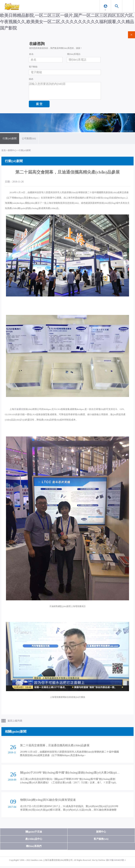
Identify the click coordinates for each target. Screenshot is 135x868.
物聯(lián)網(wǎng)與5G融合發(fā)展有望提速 (48, 802)
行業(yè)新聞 (10, 139)
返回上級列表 (15, 721)
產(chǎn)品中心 (34, 841)
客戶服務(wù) (101, 841)
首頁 (4, 151)
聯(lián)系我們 (34, 848)
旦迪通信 (19, 410)
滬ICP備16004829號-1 (116, 862)
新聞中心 (12, 151)
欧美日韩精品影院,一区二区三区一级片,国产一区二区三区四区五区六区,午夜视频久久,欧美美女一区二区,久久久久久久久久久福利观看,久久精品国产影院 (67, 22)
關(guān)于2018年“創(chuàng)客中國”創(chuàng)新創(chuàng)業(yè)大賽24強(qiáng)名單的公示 (77, 774)
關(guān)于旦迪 (34, 834)
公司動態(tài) (29, 139)
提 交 (39, 104)
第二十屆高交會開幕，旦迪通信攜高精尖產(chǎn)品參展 (55, 746)
